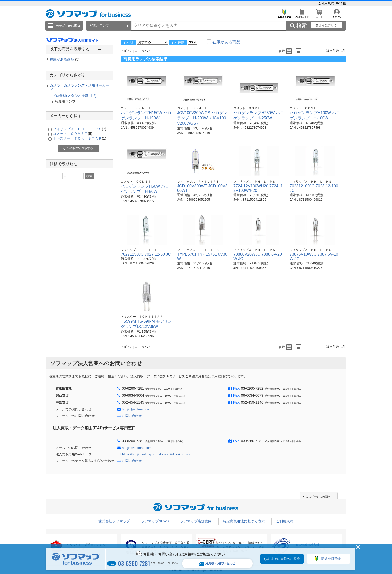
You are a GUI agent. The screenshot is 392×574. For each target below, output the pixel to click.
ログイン (337, 16)
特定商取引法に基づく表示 (244, 521)
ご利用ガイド (302, 16)
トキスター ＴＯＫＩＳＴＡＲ (80, 138)
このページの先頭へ (318, 496)
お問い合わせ (132, 416)
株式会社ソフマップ (114, 521)
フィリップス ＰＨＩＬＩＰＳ (80, 129)
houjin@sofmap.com (137, 409)
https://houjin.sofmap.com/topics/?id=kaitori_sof (156, 454)
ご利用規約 (327, 3)
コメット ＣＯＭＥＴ (73, 134)
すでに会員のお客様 (285, 559)
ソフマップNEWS (155, 521)
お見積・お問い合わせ (217, 563)
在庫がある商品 (65, 59)
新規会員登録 (284, 16)
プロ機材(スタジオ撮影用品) (74, 96)
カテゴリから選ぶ (68, 26)
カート (319, 16)
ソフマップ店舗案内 (196, 521)
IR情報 (341, 3)
